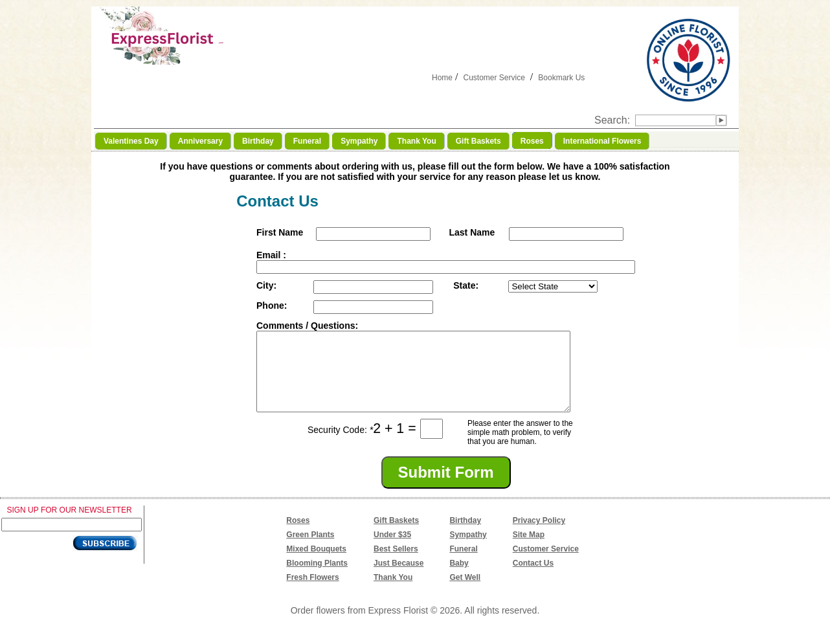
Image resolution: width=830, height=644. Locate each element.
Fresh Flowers (312, 593)
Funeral (463, 564)
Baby (459, 579)
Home (442, 78)
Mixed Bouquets (316, 564)
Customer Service (494, 78)
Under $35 (392, 550)
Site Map (529, 550)
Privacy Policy (539, 536)
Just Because (398, 579)
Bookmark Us (561, 78)
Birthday (465, 536)
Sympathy (468, 550)
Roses (298, 536)
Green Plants (310, 550)
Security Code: (340, 445)
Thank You (393, 593)
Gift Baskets (396, 536)
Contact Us (533, 579)
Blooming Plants (317, 579)
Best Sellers (396, 564)
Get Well (465, 593)
